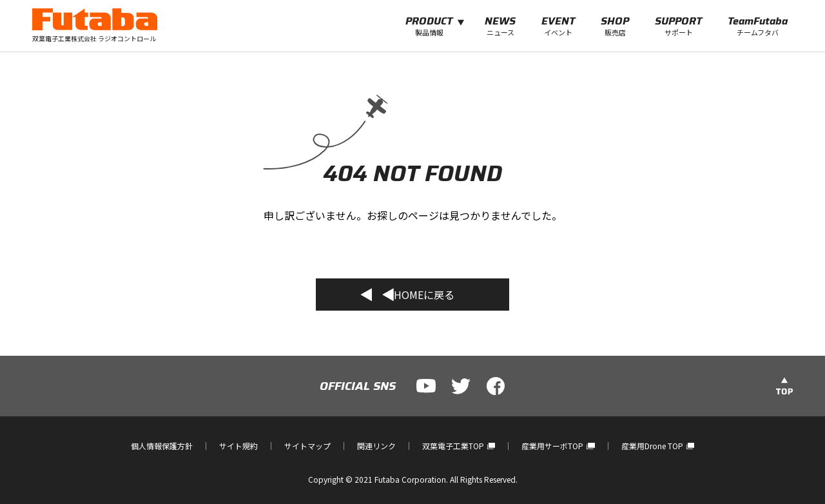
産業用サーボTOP (558, 446)
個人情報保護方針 (162, 446)
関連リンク (376, 446)
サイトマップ (307, 446)
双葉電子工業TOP (459, 446)
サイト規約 (238, 446)
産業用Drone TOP (658, 446)
